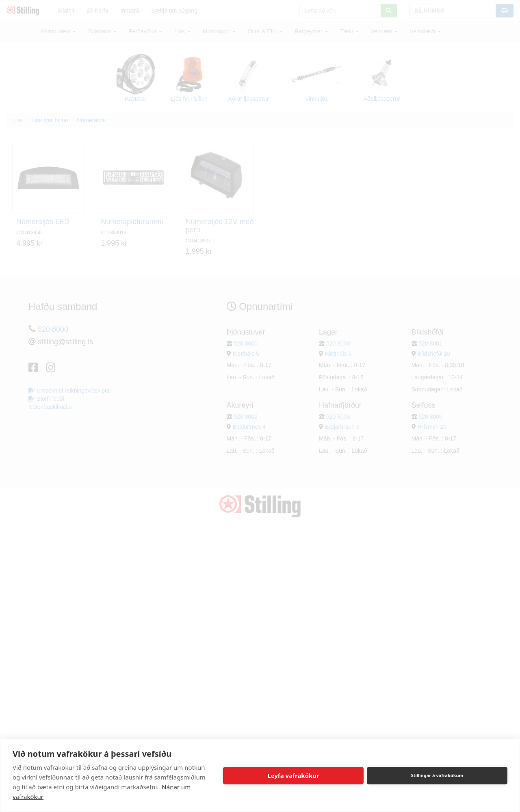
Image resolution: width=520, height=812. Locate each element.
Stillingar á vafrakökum (437, 775)
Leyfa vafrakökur (293, 775)
